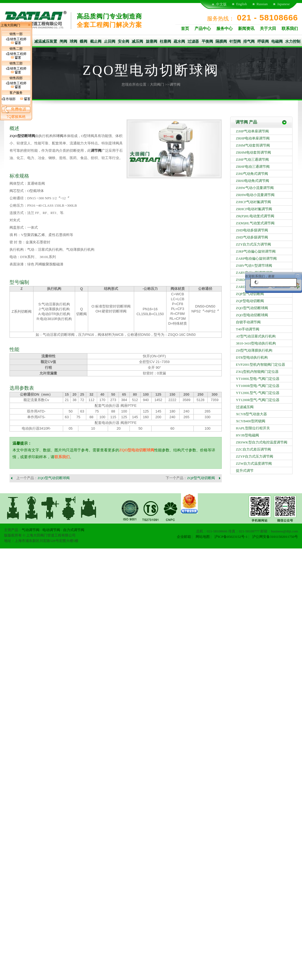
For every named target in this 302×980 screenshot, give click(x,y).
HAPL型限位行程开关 (253, 428)
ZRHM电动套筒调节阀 (253, 152)
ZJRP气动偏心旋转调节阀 (256, 251)
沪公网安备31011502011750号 (275, 537)
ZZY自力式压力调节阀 (253, 244)
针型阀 (235, 41)
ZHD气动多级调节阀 (252, 237)
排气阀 (249, 41)
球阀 (73, 41)
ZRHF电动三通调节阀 (253, 167)
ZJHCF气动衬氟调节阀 (253, 202)
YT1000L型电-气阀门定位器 (258, 379)
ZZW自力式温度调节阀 (254, 463)
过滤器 (193, 41)
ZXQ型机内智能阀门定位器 (257, 372)
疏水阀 (179, 41)
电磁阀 (277, 41)
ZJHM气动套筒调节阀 (253, 145)
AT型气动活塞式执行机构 (256, 336)
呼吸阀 (263, 41)
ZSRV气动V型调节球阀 (254, 266)
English (242, 4)
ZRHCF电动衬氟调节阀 (254, 209)
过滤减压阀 (245, 407)
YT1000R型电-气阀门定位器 (258, 386)
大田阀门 (157, 84)
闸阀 (63, 41)
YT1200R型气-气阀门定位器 (258, 400)
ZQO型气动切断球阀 (54, 478)
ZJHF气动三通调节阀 (252, 159)
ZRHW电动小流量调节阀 (255, 195)
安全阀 (124, 41)
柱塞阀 (165, 41)
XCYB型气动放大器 (251, 414)
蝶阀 (84, 41)
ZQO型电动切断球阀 (137, 450)
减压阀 (137, 41)
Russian (262, 4)
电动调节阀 (51, 530)
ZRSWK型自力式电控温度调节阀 (262, 442)
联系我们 (290, 29)
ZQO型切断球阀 (22, 136)
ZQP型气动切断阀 (201, 478)
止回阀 (110, 41)
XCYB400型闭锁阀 (251, 421)
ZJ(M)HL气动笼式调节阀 (255, 223)
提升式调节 (245, 471)
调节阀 (175, 84)
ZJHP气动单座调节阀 (252, 131)
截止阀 (96, 41)
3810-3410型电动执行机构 (256, 343)
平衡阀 (207, 41)
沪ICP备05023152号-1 (231, 537)
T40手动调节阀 (248, 329)
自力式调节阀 (74, 530)
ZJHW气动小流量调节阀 (255, 188)
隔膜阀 (221, 41)
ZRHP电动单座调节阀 (253, 138)
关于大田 (268, 29)
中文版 (221, 4)
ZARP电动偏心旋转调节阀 (256, 258)
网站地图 (203, 537)
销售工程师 (16, 41)
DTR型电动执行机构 (252, 357)
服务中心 (224, 29)
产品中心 (203, 29)
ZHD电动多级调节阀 (252, 230)
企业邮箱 (184, 537)
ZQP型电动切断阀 (250, 301)
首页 (185, 29)
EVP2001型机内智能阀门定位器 (261, 365)
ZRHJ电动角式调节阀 (252, 181)
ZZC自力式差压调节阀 (253, 449)
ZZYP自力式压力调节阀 (255, 456)
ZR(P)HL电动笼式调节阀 (255, 216)
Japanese (283, 4)
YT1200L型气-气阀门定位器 (258, 393)
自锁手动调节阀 (248, 322)
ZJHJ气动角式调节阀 (252, 174)
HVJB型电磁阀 (247, 435)
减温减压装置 (46, 41)
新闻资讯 (246, 29)
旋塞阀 (152, 41)
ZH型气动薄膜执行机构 (254, 350)
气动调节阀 (31, 530)
